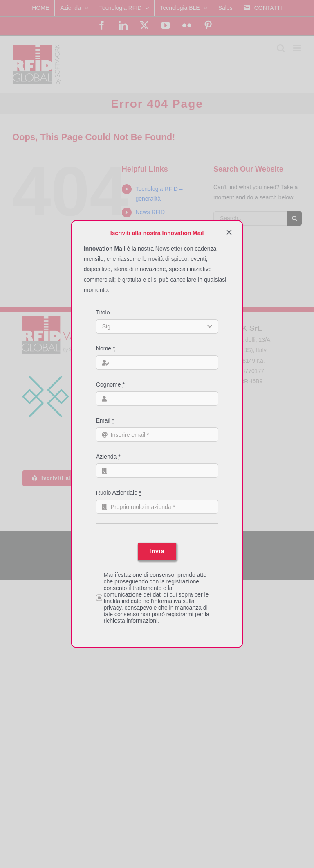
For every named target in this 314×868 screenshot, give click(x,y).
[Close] (229, 232)
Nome (106, 348)
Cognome (110, 384)
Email (105, 420)
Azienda (108, 457)
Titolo (103, 312)
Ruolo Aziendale (119, 493)
